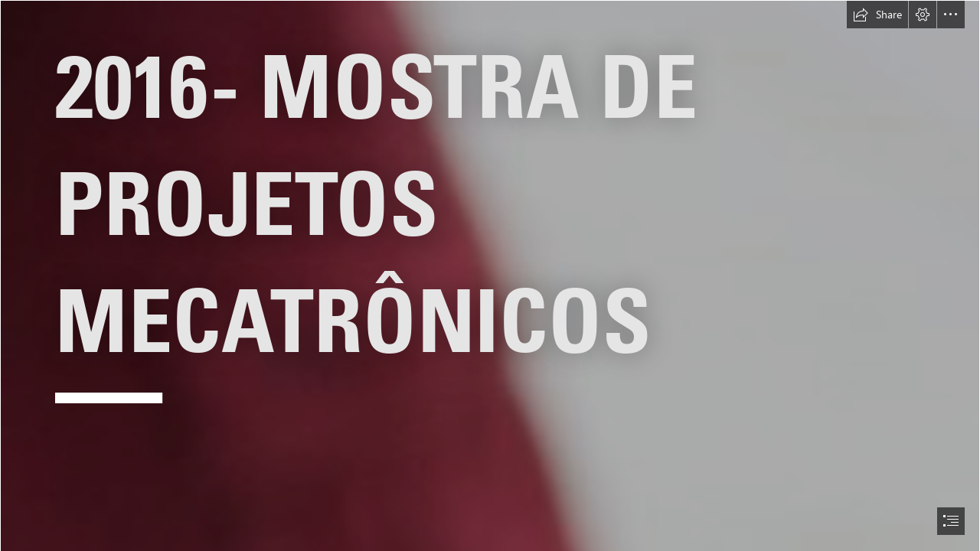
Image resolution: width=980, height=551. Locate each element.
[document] (490, 275)
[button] (877, 15)
